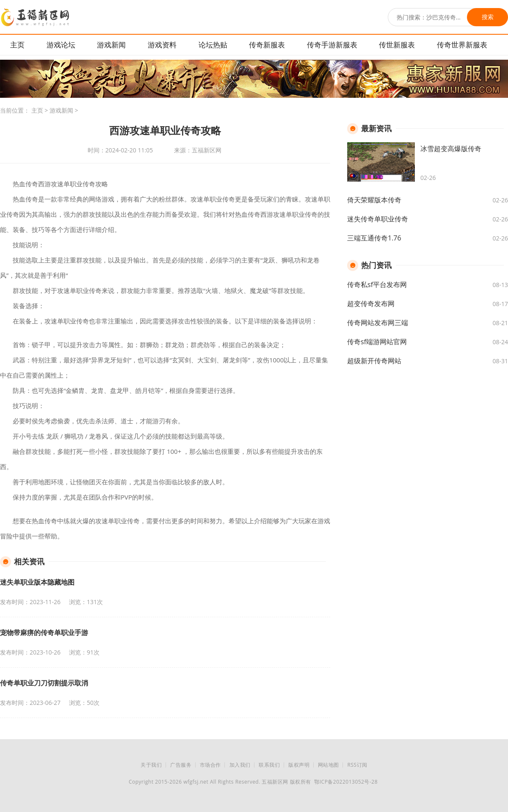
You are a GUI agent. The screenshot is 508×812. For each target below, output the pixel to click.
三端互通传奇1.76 (374, 238)
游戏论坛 (61, 45)
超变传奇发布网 (371, 304)
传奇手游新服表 (332, 45)
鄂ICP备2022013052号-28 (346, 782)
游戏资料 (162, 45)
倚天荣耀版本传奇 (374, 200)
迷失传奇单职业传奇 (378, 219)
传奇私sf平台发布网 (377, 284)
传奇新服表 (267, 45)
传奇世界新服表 (462, 45)
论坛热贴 (213, 45)
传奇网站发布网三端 (378, 323)
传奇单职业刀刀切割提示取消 (44, 683)
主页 (17, 45)
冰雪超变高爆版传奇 (451, 149)
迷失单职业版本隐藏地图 (37, 582)
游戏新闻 (111, 45)
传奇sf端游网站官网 (377, 342)
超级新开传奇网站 (374, 361)
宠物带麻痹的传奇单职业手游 (44, 632)
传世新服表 (397, 45)
